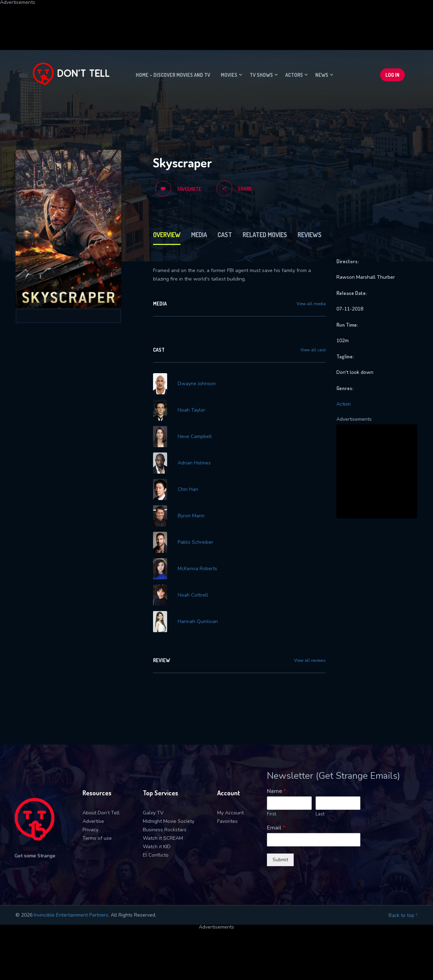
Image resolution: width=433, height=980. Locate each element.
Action (344, 404)
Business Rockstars (165, 830)
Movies (229, 75)
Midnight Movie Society (169, 821)
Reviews (310, 235)
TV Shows (261, 75)
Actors (294, 75)
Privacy (90, 830)
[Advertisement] (171, 21)
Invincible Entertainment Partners (71, 915)
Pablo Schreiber (196, 542)
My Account (230, 813)
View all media (311, 304)
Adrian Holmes (194, 463)
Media (199, 235)
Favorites (227, 821)
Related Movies (265, 235)
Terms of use (97, 838)
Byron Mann (191, 516)
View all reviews (310, 660)
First (272, 814)
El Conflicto (156, 855)
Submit (280, 860)
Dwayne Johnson (197, 384)
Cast (225, 235)
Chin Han (188, 489)
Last (320, 814)
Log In (392, 75)
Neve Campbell (195, 437)
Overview (167, 235)
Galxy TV (153, 813)
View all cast (313, 350)
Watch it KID (157, 847)
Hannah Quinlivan (198, 622)
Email (276, 828)
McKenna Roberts (197, 569)
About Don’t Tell (101, 813)
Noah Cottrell (193, 595)
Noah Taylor (191, 410)
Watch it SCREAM (163, 838)
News (322, 75)
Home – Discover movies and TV (173, 75)
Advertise (93, 821)
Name (276, 791)
